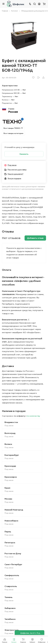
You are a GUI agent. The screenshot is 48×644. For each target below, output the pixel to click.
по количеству (33, 416)
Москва (8, 499)
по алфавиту (20, 416)
